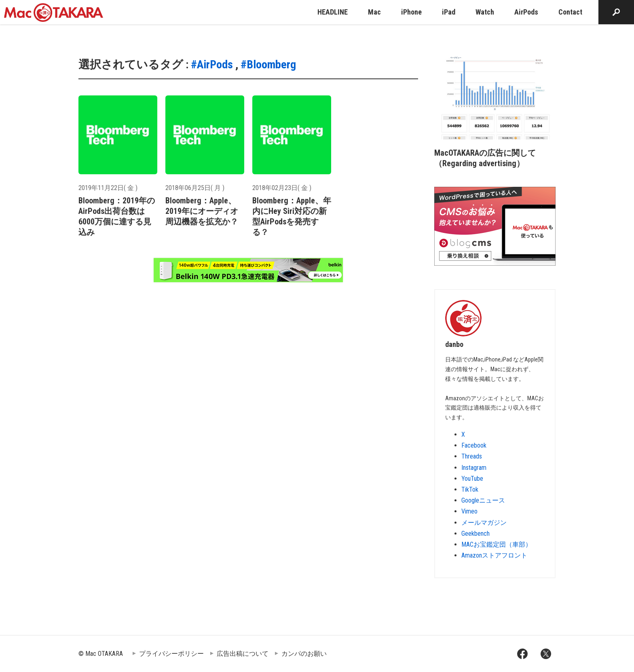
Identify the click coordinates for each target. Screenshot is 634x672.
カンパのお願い (304, 654)
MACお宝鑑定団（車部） (497, 544)
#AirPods (212, 64)
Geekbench (475, 534)
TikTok (470, 489)
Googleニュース (483, 500)
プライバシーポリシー (171, 654)
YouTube (472, 479)
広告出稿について (243, 654)
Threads (472, 456)
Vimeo (469, 511)
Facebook (474, 445)
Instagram (474, 468)
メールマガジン (484, 523)
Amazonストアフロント (494, 555)
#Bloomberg (268, 64)
